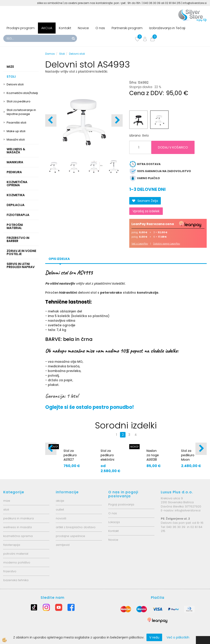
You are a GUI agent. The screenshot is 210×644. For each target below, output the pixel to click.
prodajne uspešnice (70, 536)
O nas (100, 28)
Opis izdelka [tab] (59, 259)
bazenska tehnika (16, 580)
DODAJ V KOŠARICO (173, 147)
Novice (83, 28)
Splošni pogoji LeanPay (167, 244)
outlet (60, 510)
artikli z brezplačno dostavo (76, 527)
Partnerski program (127, 28)
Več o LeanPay (140, 244)
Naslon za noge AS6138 (153, 455)
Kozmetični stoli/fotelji (22, 93)
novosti (61, 518)
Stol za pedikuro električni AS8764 (107, 457)
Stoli (62, 54)
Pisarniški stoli (16, 123)
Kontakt (65, 28)
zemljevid (63, 545)
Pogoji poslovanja (121, 504)
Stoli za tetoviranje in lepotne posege (21, 112)
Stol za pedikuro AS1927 (70, 455)
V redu (154, 637)
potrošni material (16, 554)
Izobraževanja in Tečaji (167, 28)
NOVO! (134, 447)
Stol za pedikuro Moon (188, 455)
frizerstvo (10, 571)
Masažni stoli (16, 140)
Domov (50, 54)
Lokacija (114, 522)
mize (7, 501)
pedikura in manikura (19, 518)
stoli (6, 510)
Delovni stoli (15, 84)
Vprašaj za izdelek (146, 211)
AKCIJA (47, 28)
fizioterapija (12, 545)
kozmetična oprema (18, 536)
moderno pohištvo (17, 562)
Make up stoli (16, 131)
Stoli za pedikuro (19, 101)
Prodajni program (21, 28)
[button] (117, 120)
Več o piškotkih (178, 637)
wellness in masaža (18, 527)
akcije (60, 501)
